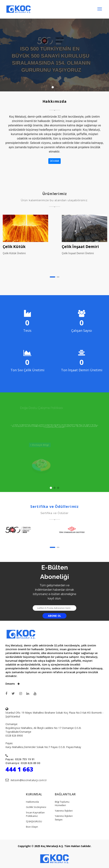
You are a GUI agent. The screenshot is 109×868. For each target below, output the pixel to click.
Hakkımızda (32, 802)
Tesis (27, 330)
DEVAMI (55, 161)
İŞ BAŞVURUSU (34, 821)
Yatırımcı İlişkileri (64, 811)
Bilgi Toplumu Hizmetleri (62, 804)
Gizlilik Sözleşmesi (36, 807)
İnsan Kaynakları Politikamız (35, 814)
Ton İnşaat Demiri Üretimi (82, 370)
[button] (53, 277)
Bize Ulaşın (32, 827)
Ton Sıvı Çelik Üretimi (27, 370)
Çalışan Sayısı (82, 330)
